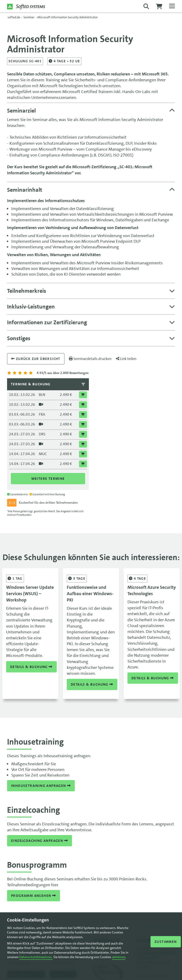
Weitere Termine (48, 479)
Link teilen (126, 359)
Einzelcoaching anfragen (40, 841)
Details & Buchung (31, 667)
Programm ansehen (34, 896)
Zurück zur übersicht (36, 359)
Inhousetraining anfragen (41, 786)
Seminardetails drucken (90, 359)
